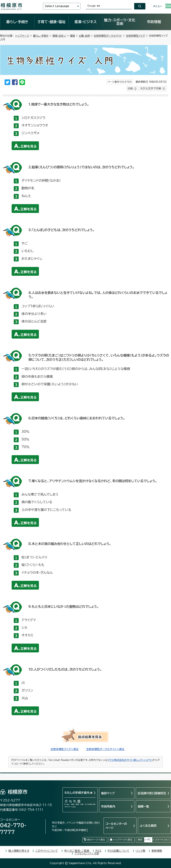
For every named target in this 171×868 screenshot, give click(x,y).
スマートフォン (162, 840)
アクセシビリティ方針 (87, 853)
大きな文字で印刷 (151, 88)
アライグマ (29, 620)
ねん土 (26, 196)
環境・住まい (59, 36)
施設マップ (108, 793)
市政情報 (154, 22)
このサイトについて (47, 851)
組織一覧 (143, 806)
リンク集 (140, 851)
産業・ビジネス (86, 22)
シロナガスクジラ (33, 118)
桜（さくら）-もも (33, 565)
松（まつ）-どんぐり (34, 557)
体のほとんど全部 (34, 321)
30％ (25, 432)
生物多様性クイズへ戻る (65, 749)
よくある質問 (148, 826)
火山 (25, 698)
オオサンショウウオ (35, 125)
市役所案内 (108, 806)
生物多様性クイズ (135, 36)
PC (149, 840)
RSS (98, 851)
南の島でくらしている (37, 502)
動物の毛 (28, 188)
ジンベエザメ (31, 133)
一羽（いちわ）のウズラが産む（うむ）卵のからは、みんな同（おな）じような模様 (76, 369)
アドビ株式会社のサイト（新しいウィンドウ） (130, 760)
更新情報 (157, 851)
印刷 (130, 88)
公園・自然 (84, 36)
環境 (72, 36)
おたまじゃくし (32, 258)
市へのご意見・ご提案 (77, 851)
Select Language (57, 6)
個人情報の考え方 (19, 851)
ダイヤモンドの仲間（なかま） (41, 180)
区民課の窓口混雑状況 (152, 793)
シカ (24, 628)
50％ (25, 439)
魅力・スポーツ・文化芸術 (120, 22)
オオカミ (27, 635)
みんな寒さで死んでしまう (40, 494)
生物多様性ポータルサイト (108, 36)
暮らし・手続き (17, 22)
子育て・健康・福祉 (51, 22)
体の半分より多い (34, 314)
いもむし (28, 251)
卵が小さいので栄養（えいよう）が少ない (50, 384)
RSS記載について (119, 851)
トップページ (22, 36)
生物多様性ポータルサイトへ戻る (105, 749)
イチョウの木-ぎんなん (37, 572)
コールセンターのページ (116, 826)
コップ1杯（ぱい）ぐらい (38, 306)
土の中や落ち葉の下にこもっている (46, 510)
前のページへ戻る (96, 840)
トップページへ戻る (123, 840)
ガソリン (27, 690)
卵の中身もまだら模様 (37, 376)
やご (25, 243)
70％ (25, 447)
